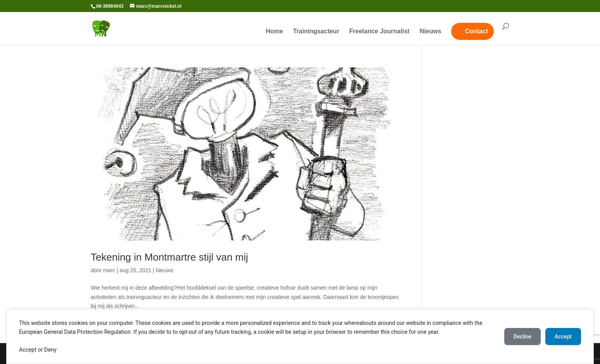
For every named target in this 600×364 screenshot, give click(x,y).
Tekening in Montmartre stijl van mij (169, 257)
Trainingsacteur (316, 32)
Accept (563, 337)
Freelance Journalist (379, 32)
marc (109, 270)
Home (274, 32)
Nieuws (431, 32)
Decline (522, 337)
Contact (476, 31)
